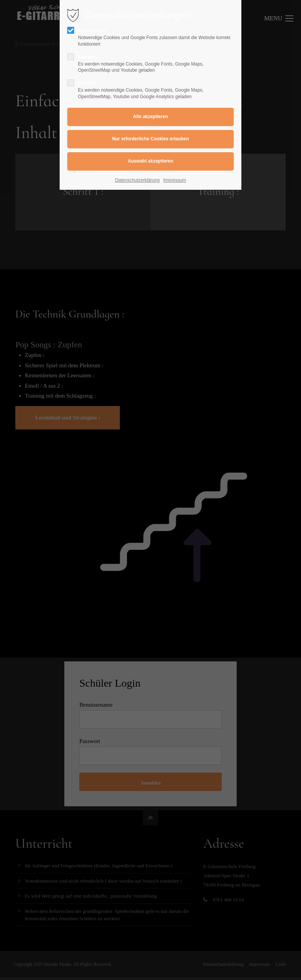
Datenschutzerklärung (137, 180)
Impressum (175, 180)
